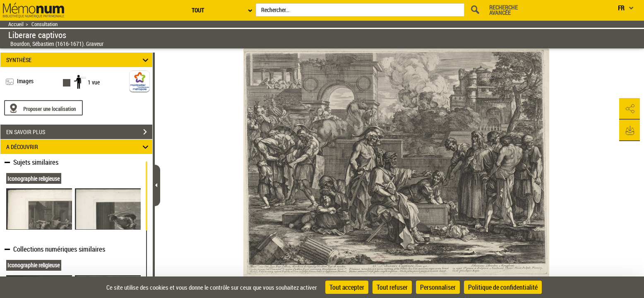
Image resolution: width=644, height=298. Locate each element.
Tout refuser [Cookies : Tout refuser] (392, 287)
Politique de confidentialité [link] (503, 287)
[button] (630, 109)
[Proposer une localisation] (43, 108)
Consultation (44, 24)
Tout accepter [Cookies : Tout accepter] (347, 287)
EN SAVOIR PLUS (79, 132)
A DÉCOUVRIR (79, 147)
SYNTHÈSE (79, 60)
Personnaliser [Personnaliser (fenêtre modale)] (438, 287)
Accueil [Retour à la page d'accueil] (16, 24)
